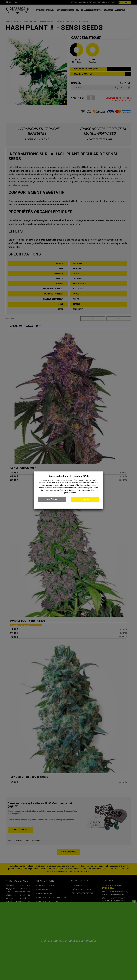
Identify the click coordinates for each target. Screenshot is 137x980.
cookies (50, 490)
